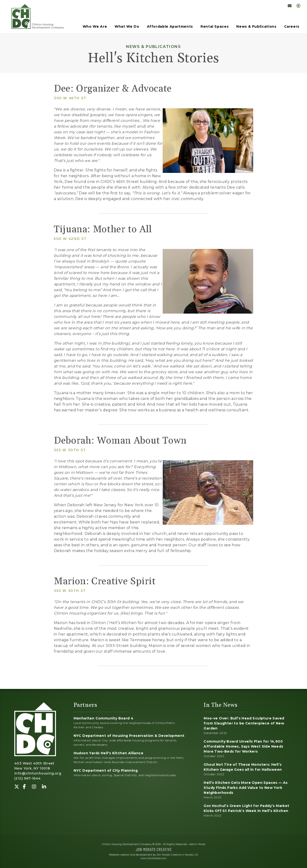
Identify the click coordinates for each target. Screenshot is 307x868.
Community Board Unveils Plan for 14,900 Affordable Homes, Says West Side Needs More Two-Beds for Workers (243, 746)
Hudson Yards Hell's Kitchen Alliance (108, 753)
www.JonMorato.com (153, 858)
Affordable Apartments (170, 26)
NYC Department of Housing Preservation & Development (129, 736)
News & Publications (256, 26)
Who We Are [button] (95, 26)
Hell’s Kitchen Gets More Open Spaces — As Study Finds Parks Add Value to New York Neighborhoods (246, 788)
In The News (220, 705)
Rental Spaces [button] (215, 26)
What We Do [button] (127, 26)
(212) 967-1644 (28, 778)
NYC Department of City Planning (106, 770)
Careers (292, 26)
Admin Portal (197, 844)
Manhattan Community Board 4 (104, 718)
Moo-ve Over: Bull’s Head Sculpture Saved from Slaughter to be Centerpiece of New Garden (244, 723)
